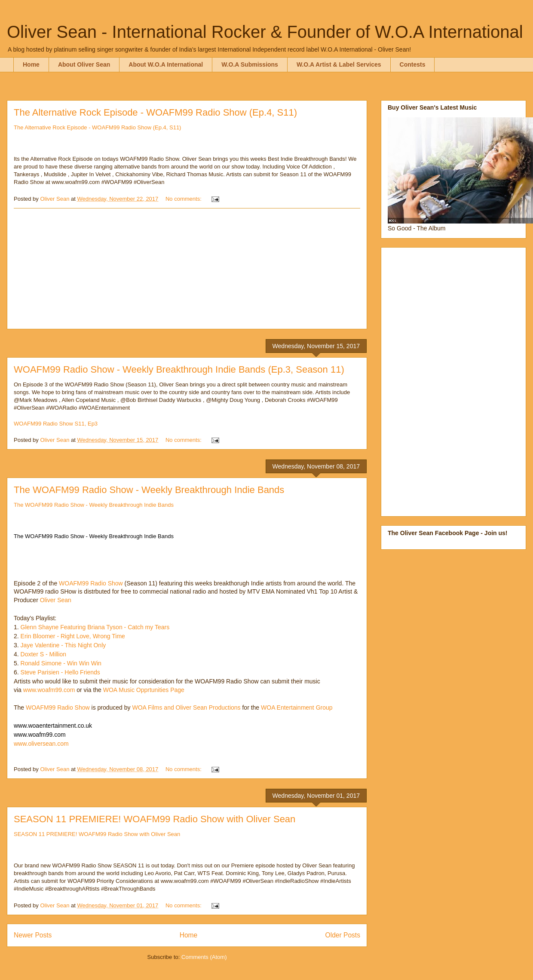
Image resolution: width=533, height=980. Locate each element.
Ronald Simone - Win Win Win (61, 663)
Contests (413, 64)
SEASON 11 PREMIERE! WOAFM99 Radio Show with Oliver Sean (155, 819)
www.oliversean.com (41, 744)
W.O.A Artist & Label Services (339, 64)
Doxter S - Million (43, 654)
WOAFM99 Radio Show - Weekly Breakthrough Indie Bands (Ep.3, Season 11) (179, 369)
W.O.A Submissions (250, 64)
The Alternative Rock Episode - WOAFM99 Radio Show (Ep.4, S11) (155, 112)
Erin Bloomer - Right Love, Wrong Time (72, 636)
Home (31, 64)
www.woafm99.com (49, 690)
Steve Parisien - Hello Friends (60, 672)
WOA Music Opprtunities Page (145, 690)
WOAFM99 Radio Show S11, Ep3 (56, 424)
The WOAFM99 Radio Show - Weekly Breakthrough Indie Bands (149, 490)
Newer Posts (33, 935)
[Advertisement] (187, 269)
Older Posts (343, 935)
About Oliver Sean (84, 64)
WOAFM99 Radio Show (91, 583)
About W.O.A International (166, 64)
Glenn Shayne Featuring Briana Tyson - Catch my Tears (95, 627)
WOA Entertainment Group (297, 707)
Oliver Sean (57, 600)
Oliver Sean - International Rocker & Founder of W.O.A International (265, 32)
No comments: (184, 199)
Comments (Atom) (204, 957)
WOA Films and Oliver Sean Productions (186, 707)
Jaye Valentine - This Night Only (63, 645)
